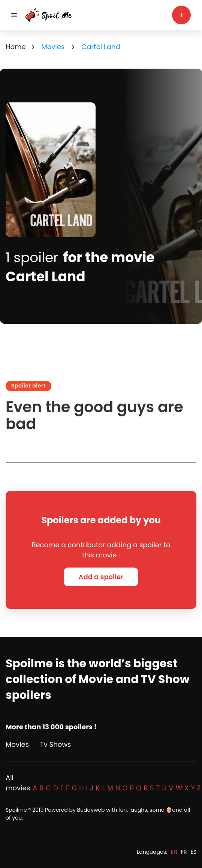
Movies (17, 744)
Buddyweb (91, 810)
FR (184, 852)
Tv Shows (55, 744)
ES (194, 852)
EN (174, 852)
